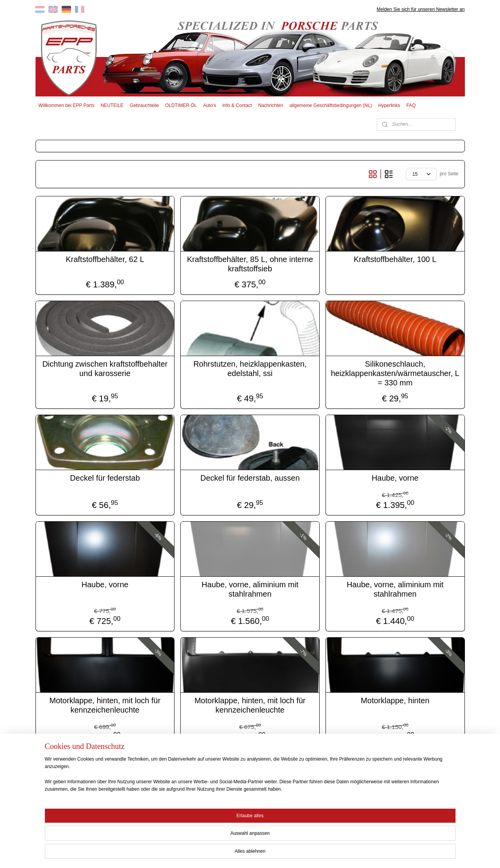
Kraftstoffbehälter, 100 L (395, 259)
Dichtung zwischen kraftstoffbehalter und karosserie (105, 369)
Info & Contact (237, 105)
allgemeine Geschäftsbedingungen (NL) (330, 105)
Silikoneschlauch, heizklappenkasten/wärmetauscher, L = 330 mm (395, 373)
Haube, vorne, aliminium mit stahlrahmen (250, 589)
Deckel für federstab (105, 478)
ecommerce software (264, 854)
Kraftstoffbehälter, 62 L (105, 259)
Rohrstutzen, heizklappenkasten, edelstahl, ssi (250, 369)
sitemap (224, 854)
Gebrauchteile (144, 105)
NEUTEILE (112, 105)
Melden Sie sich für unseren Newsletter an (421, 9)
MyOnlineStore (325, 854)
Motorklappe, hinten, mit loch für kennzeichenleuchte (105, 705)
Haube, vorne (395, 478)
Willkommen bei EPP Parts (66, 105)
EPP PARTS (401, 817)
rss (238, 854)
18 (436, 773)
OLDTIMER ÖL (181, 105)
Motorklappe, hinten (395, 700)
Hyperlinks (389, 105)
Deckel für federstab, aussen (250, 478)
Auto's (209, 105)
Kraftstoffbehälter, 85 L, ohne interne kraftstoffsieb (250, 264)
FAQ (411, 105)
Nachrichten (270, 105)
